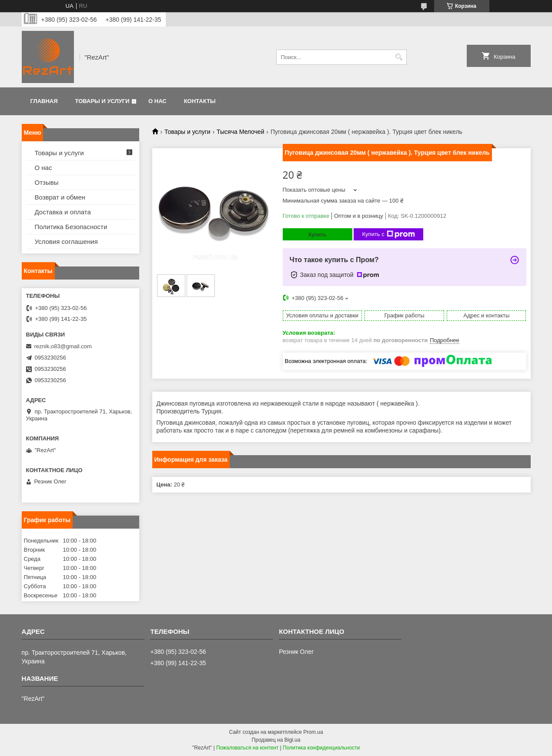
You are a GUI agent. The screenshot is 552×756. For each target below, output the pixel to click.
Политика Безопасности (71, 227)
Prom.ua (313, 732)
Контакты (200, 101)
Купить (317, 235)
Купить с (389, 234)
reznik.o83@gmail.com (63, 346)
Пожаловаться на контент (247, 748)
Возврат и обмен (60, 197)
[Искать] (399, 57)
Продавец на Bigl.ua (276, 740)
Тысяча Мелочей (240, 132)
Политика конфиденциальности (321, 748)
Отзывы (47, 182)
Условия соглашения (66, 241)
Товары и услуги (102, 101)
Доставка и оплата (63, 212)
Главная (44, 101)
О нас (157, 101)
